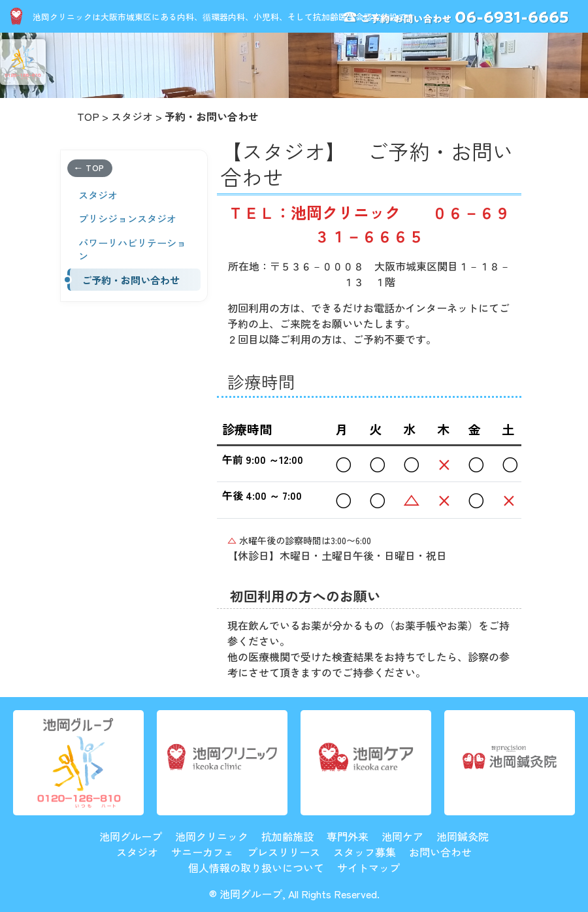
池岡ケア (402, 836)
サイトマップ (368, 868)
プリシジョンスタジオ (127, 218)
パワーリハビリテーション (132, 249)
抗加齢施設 (287, 836)
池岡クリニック (212, 836)
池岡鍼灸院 (463, 836)
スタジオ (132, 116)
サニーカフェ (203, 852)
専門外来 (348, 836)
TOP (88, 116)
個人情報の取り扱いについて (256, 868)
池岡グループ (131, 836)
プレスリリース (284, 852)
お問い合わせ (440, 852)
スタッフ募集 (365, 852)
